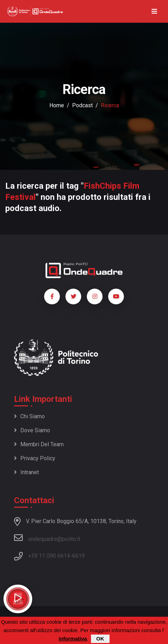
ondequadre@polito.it (47, 538)
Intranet (26, 472)
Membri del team (39, 444)
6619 (78, 556)
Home (57, 105)
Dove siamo (32, 430)
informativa (73, 639)
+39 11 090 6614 (49, 556)
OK (100, 639)
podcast (82, 105)
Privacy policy (35, 458)
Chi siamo (29, 416)
